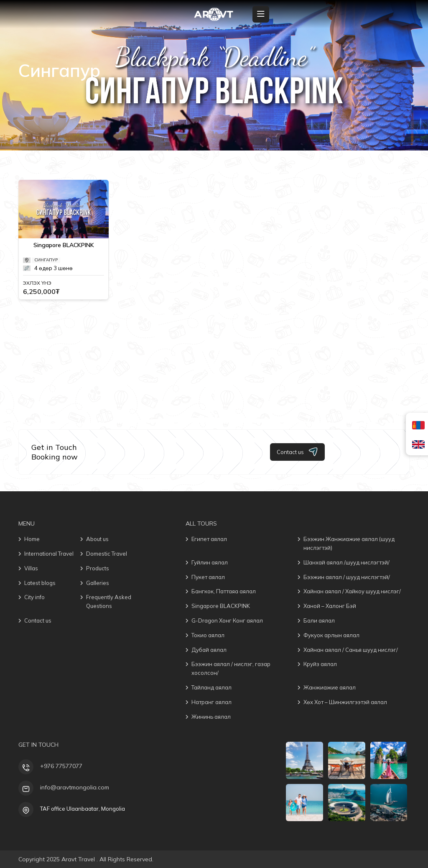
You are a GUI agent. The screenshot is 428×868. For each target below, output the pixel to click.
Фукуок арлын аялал (331, 635)
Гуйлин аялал (210, 562)
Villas (31, 568)
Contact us (297, 452)
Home (32, 539)
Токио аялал (208, 635)
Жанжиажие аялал (330, 687)
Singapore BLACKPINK (64, 245)
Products (98, 568)
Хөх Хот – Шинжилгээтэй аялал (345, 702)
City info (34, 597)
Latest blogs (40, 583)
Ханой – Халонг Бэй (330, 606)
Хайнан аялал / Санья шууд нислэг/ (351, 650)
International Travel (49, 554)
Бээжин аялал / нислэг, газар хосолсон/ (231, 668)
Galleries (98, 583)
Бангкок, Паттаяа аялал (224, 591)
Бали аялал (319, 620)
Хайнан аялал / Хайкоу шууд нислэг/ (352, 591)
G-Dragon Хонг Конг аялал (227, 620)
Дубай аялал (209, 650)
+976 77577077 (61, 766)
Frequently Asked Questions (109, 601)
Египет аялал (209, 539)
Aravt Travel (79, 859)
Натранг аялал (211, 702)
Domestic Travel (107, 554)
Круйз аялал (320, 664)
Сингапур (46, 260)
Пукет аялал (208, 577)
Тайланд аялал (211, 687)
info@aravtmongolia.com (75, 787)
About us (97, 539)
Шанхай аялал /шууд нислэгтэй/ (346, 562)
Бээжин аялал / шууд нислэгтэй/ (347, 577)
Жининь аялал (211, 717)
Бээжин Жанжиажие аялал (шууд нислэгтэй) (349, 543)
